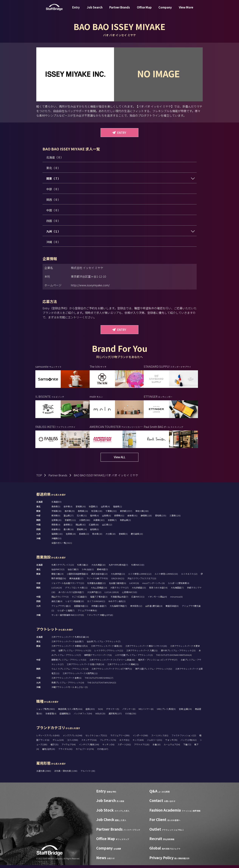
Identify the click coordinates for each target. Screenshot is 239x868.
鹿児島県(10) (137, 537)
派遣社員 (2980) (44, 774)
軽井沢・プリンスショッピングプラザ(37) (158, 662)
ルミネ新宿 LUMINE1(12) (140, 577)
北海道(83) (56, 504)
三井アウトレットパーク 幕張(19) (107, 649)
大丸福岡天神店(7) (118, 609)
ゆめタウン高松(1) (117, 604)
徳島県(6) (56, 532)
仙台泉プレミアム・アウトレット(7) (104, 644)
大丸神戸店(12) (94, 595)
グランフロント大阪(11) (76, 590)
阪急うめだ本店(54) (158, 590)
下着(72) (187, 747)
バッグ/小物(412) (189, 743)
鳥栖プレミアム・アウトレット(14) (68, 685)
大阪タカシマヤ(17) (119, 590)
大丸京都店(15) (139, 590)
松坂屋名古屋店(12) (97, 586)
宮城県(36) (81, 509)
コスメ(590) (73, 743)
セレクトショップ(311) (96, 738)
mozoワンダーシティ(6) (153, 586)
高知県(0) (94, 532)
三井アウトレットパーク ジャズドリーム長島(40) (112, 662)
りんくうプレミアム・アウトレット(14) (70, 672)
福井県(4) (94, 518)
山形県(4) (105, 509)
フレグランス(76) (108, 743)
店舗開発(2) (65, 716)
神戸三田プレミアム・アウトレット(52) (154, 672)
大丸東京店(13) (118, 577)
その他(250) (131, 716)
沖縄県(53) (56, 541)
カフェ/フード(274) (85, 752)
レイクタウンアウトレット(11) (109, 653)
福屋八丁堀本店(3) (99, 599)
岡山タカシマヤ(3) (60, 599)
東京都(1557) (126, 514)
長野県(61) (119, 518)
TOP (39, 478)
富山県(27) (69, 518)
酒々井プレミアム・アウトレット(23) (178, 653)
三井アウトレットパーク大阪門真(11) (80, 676)
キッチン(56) (108, 747)
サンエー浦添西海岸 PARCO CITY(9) (68, 618)
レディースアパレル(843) (48, 738)
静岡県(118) (146, 518)
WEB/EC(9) (100, 716)
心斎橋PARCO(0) (130, 595)
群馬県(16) (83, 514)
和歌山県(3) (125, 523)
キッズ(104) (138, 743)
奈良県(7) (112, 523)
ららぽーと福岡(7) (66, 613)
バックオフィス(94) (83, 716)
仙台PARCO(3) (58, 572)
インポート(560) (140, 738)
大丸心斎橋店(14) (99, 590)
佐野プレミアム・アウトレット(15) (75, 653)
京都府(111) (70, 523)
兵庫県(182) (99, 523)
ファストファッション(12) (184, 738)
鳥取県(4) (56, 527)
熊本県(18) (97, 537)
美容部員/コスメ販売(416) (70, 712)
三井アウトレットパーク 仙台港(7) (68, 644)
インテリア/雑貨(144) (89, 747)
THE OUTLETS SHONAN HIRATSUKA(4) (174, 658)
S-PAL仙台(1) (88, 572)
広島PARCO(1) (138, 599)
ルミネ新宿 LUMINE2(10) (166, 577)
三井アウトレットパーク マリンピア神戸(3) (112, 672)
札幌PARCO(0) (138, 568)
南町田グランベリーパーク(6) (98, 658)
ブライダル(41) (65, 752)
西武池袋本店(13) (99, 577)
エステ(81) (124, 743)
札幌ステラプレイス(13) (63, 568)
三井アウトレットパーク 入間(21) (142, 653)
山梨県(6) (107, 518)
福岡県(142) (57, 537)
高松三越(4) (57, 604)
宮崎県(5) (123, 537)
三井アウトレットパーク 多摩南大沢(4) (70, 649)
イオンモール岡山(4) (157, 599)
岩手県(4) (68, 509)
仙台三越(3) (73, 572)
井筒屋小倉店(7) (99, 609)
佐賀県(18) (71, 537)
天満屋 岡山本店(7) (119, 599)
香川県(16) (69, 532)
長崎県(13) (84, 537)
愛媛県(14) (82, 532)
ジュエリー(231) (154, 743)
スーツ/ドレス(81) (160, 738)
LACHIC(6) (134, 586)
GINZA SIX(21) (118, 581)
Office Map (144, 10)
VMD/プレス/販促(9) (166, 712)
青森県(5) (56, 509)
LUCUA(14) (57, 590)
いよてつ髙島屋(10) (75, 604)
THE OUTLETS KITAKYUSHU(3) (102, 685)
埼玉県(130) (97, 514)
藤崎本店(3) (102, 572)
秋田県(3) (93, 509)
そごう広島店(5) (79, 599)
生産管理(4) (51, 716)
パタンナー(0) (129, 712)
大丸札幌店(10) (98, 568)
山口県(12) (107, 527)
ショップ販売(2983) (46, 712)
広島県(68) (94, 527)
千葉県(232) (111, 514)
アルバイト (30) (88, 774)
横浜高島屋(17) (76, 581)
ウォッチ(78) (171, 743)
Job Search (95, 10)
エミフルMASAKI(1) (96, 604)
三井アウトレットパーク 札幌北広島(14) (70, 640)
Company (165, 10)
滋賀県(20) (56, 523)
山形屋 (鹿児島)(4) (154, 609)
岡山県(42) (81, 527)
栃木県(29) (70, 514)
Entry (76, 10)
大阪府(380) (85, 523)
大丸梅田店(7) (177, 590)
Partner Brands (120, 10)
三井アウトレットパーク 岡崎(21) (123, 667)
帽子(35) (54, 747)
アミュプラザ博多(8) (87, 613)
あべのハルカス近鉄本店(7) (71, 595)
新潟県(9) (56, 518)
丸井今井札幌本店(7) (118, 568)
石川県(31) (82, 518)
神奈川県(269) (142, 514)
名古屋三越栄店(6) (118, 586)
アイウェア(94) (69, 747)
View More (186, 10)
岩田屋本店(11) (81, 609)
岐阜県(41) (132, 518)
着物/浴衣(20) (49, 752)
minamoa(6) (176, 599)
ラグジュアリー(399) (120, 738)
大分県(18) (111, 537)
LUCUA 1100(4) (112, 595)
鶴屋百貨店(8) (172, 609)
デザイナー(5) (113, 712)
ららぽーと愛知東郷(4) (179, 586)
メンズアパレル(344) (73, 738)
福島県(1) (118, 509)
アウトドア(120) (142, 747)
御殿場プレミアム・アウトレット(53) (69, 662)
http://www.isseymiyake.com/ (90, 285)
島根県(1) (68, 527)
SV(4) (100, 712)
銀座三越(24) (57, 577)
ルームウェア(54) (172, 747)
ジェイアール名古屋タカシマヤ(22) (68, 586)
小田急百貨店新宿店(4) (77, 577)
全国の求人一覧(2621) (62, 546)
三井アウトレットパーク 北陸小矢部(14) (85, 667)
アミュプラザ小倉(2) (61, 609)
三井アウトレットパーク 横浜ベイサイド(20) (146, 649)
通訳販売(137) (115, 716)
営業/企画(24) (185, 712)
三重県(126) (175, 518)
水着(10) (157, 747)
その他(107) (103, 752)
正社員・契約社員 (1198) (66, 774)
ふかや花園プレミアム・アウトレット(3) (134, 658)
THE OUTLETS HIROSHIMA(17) (99, 681)
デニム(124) (58, 743)
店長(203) (90, 712)
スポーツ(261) (124, 747)
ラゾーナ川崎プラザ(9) (97, 581)
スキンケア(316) (89, 743)
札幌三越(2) (83, 568)
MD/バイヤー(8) (146, 712)
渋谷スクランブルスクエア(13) (142, 581)
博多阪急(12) (136, 609)
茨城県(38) (56, 514)
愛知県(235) (161, 518)
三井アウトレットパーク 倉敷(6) (66, 681)
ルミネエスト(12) (189, 577)
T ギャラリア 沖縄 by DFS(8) (100, 618)
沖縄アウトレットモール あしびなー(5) (70, 690)
